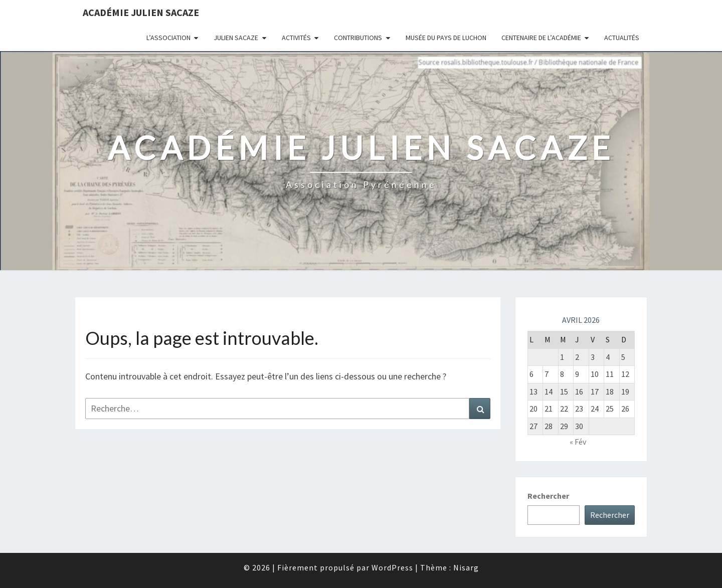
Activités (296, 38)
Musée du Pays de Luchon (446, 38)
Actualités (622, 38)
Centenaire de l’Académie (541, 38)
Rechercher (548, 496)
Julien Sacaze (236, 38)
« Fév (578, 442)
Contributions (358, 38)
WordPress (392, 567)
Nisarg (466, 567)
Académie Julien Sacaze (141, 12)
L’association (168, 38)
